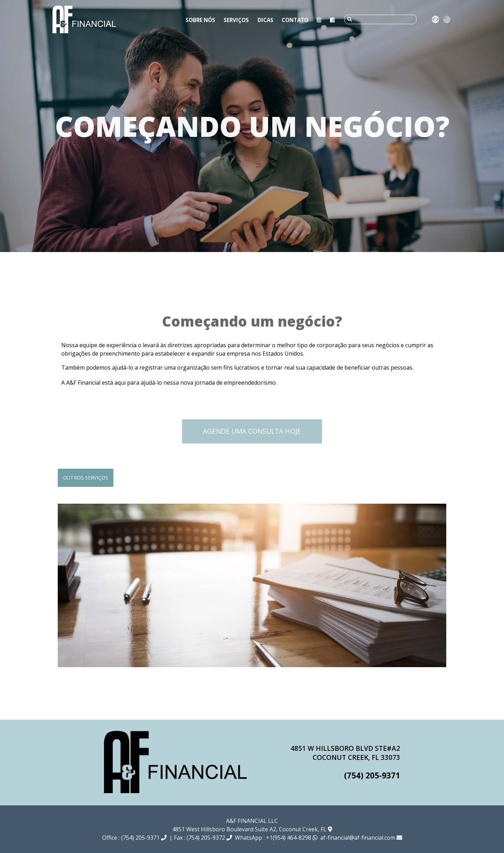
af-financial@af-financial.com (361, 838)
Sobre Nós (200, 20)
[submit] (349, 19)
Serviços (236, 20)
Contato (295, 20)
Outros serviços (86, 478)
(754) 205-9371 (372, 775)
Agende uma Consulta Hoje (252, 431)
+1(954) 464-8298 (292, 838)
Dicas (265, 20)
